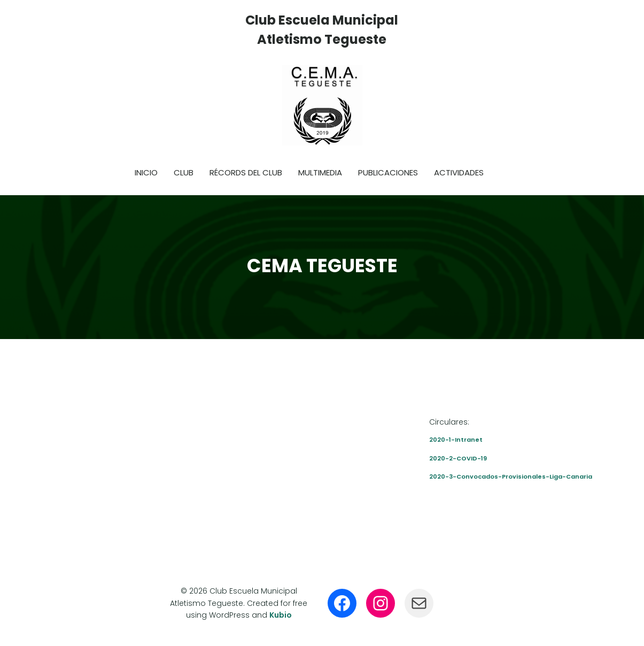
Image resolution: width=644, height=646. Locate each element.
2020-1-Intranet (456, 440)
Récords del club (246, 172)
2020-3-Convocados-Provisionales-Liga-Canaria (511, 476)
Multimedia (320, 172)
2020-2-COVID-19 (458, 458)
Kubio (281, 615)
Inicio (146, 172)
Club (184, 172)
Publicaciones (388, 172)
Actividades (459, 172)
